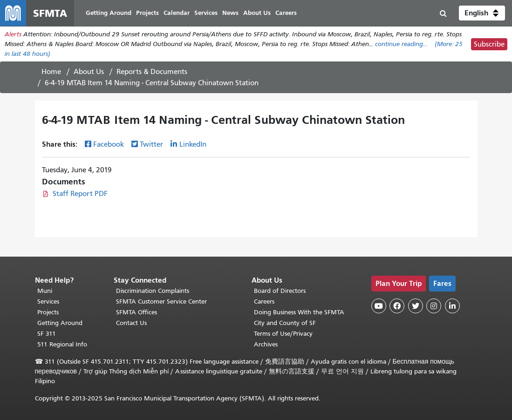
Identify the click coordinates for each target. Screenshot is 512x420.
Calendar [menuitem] (177, 13)
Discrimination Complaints (153, 291)
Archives (266, 344)
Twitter (151, 144)
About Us (89, 72)
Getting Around (60, 323)
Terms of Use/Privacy (283, 334)
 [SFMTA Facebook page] (397, 306)
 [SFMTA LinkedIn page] (452, 306)
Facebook (109, 144)
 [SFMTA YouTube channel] (379, 306)
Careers (264, 301)
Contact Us (131, 323)
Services (48, 301)
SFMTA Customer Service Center (161, 301)
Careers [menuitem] (286, 13)
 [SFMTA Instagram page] (434, 306)
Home (51, 72)
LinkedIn (193, 144)
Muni (45, 291)
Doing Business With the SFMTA (299, 312)
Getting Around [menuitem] (109, 13)
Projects (48, 312)
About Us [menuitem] (257, 13)
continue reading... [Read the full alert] (401, 44)
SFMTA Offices (137, 312)
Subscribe (489, 44)
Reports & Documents (152, 72)
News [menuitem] (230, 13)
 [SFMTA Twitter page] (416, 306)
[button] (482, 13)
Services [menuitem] (206, 13)
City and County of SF (285, 323)
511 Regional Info (62, 344)
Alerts (13, 34)
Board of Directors (280, 291)
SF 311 (47, 334)
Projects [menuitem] (147, 13)
